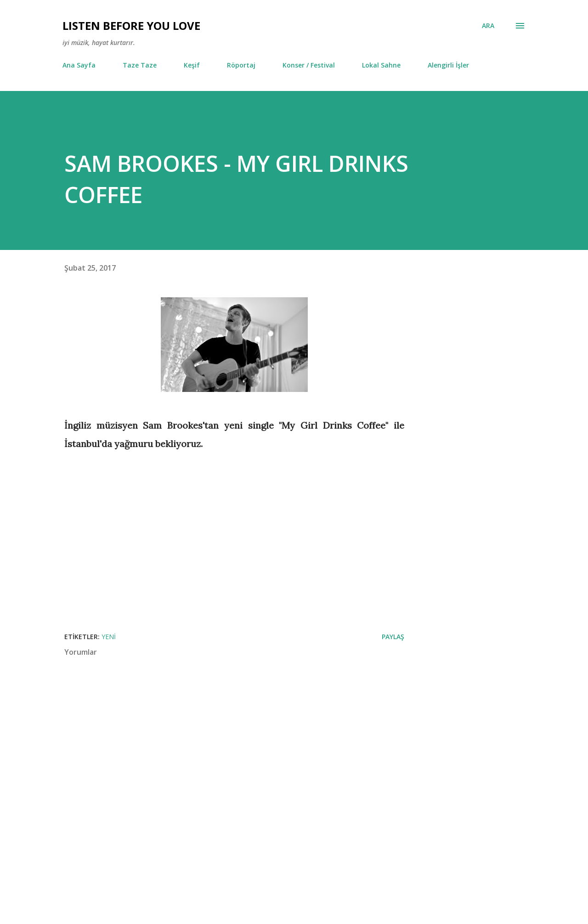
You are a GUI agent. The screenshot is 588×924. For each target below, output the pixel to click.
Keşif (192, 65)
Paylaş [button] (393, 637)
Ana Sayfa (79, 65)
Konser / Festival (309, 65)
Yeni (109, 637)
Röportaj (241, 65)
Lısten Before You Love (131, 26)
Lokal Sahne (381, 65)
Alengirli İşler (448, 65)
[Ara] (488, 26)
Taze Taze (140, 65)
